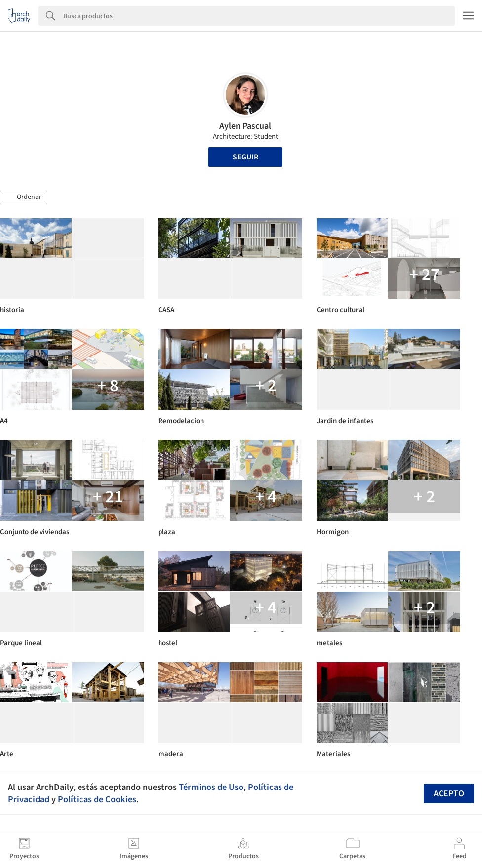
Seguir (245, 157)
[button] (24, 197)
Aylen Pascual (245, 126)
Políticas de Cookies (97, 799)
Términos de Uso (211, 787)
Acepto (449, 794)
